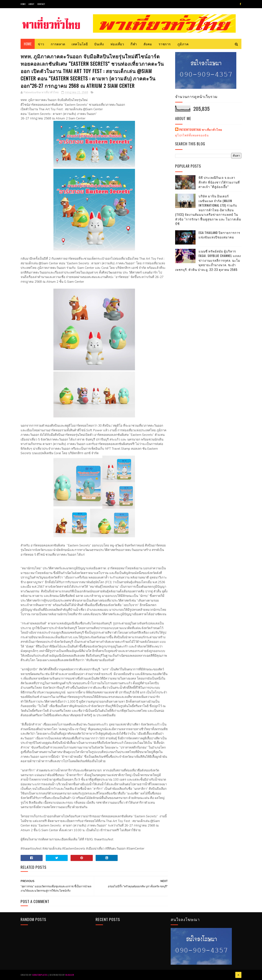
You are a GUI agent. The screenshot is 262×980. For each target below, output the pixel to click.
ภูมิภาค (183, 44)
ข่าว (41, 44)
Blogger (70, 975)
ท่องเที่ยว (117, 44)
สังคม (148, 44)
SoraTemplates (40, 975)
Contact (41, 4)
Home (23, 4)
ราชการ (165, 44)
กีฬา (134, 44)
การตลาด (58, 44)
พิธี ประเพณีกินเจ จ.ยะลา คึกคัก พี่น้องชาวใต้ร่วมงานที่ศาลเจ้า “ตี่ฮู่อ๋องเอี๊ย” (219, 182)
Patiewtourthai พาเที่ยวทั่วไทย (201, 130)
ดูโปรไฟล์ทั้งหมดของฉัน (192, 135)
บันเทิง (99, 44)
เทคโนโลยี (80, 44)
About (31, 4)
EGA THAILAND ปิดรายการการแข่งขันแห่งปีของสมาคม (219, 235)
